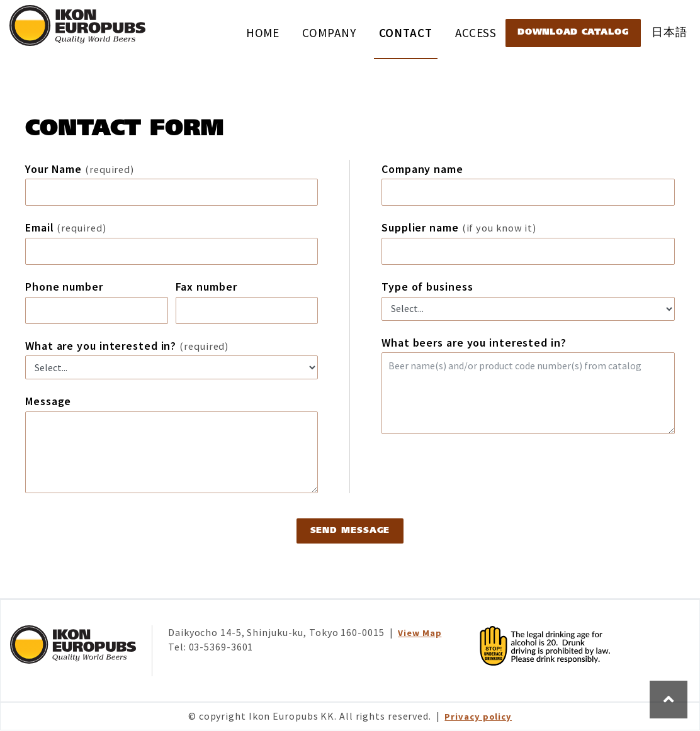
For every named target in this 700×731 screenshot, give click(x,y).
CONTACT (406, 33)
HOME (263, 33)
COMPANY (329, 33)
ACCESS (476, 33)
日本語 (669, 32)
